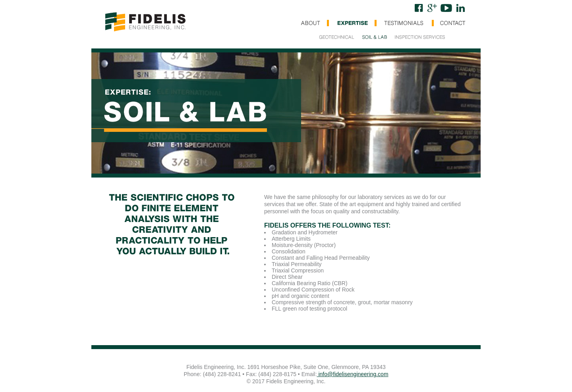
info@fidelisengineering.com (353, 374)
